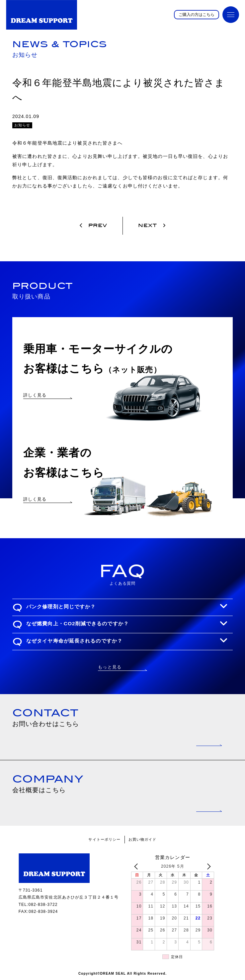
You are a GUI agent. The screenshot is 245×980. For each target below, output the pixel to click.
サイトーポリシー (104, 839)
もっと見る (110, 667)
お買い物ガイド (143, 839)
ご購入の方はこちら (197, 15)
